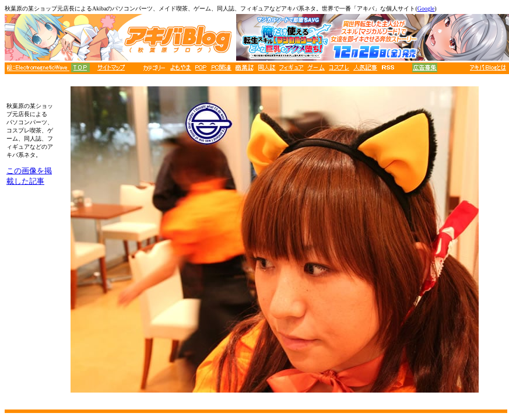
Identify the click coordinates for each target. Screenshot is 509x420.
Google (426, 8)
